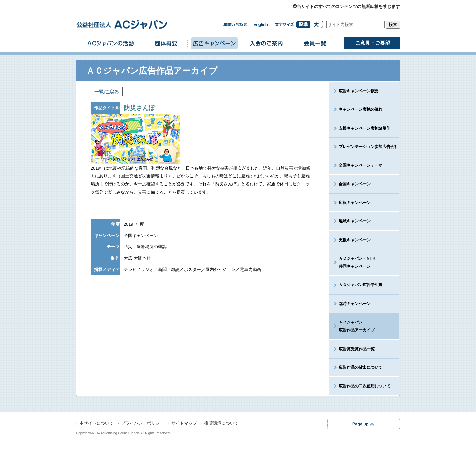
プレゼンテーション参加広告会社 (369, 147)
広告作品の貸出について (361, 367)
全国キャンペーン (355, 184)
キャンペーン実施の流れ (361, 109)
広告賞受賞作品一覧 (357, 349)
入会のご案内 (266, 43)
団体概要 (166, 43)
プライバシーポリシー (142, 424)
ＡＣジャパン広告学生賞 (361, 285)
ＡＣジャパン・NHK (352, 262)
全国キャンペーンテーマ (361, 165)
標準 (303, 24)
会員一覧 (315, 43)
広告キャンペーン (214, 43)
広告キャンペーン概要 (359, 91)
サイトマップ (184, 424)
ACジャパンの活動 (110, 43)
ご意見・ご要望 (373, 43)
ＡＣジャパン (352, 326)
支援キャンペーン (355, 240)
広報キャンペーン (355, 203)
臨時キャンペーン (355, 304)
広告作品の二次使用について (365, 386)
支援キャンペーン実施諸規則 (365, 128)
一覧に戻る (107, 92)
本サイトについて (97, 424)
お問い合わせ (235, 25)
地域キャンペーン (355, 221)
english (261, 25)
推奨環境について (221, 424)
